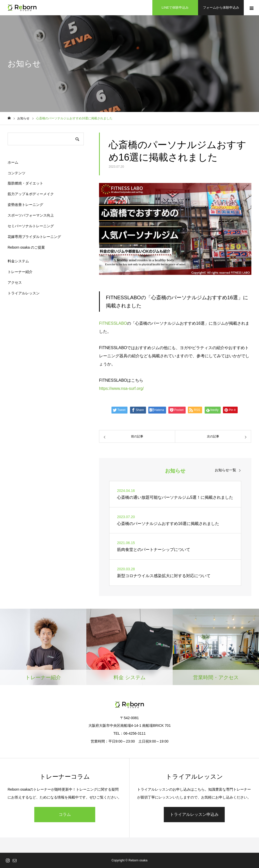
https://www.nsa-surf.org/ (121, 388)
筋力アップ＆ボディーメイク (31, 194)
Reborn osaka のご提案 (26, 247)
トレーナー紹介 (20, 272)
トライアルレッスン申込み (194, 814)
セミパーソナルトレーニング (31, 226)
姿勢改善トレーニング (25, 205)
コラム (65, 814)
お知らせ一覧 (225, 470)
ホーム (13, 162)
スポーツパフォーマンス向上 (31, 215)
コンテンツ (17, 173)
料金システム (18, 261)
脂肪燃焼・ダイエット (25, 183)
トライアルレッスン (24, 293)
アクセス (15, 282)
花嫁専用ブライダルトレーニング (34, 237)
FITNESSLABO (113, 323)
